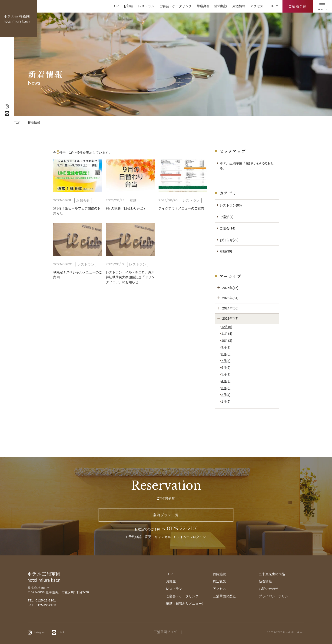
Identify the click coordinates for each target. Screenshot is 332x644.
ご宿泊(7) (227, 217)
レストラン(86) (231, 205)
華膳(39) (226, 251)
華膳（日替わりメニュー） (186, 604)
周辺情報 (239, 6)
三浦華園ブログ (165, 632)
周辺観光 (219, 581)
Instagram (40, 632)
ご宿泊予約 (298, 6)
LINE (61, 632)
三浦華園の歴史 (224, 596)
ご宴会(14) (227, 228)
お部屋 (128, 6)
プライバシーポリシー (275, 596)
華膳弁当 (203, 6)
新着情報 (265, 581)
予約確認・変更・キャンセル (150, 537)
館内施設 (221, 6)
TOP (115, 6)
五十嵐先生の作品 (272, 574)
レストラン (146, 6)
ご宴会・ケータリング (176, 6)
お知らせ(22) (229, 240)
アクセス (257, 6)
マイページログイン (191, 537)
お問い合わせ (269, 589)
